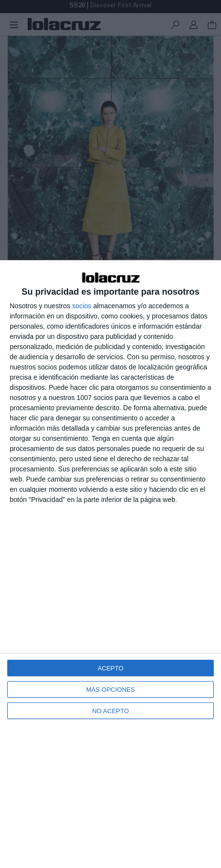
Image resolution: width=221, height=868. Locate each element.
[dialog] (110, 564)
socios (82, 306)
